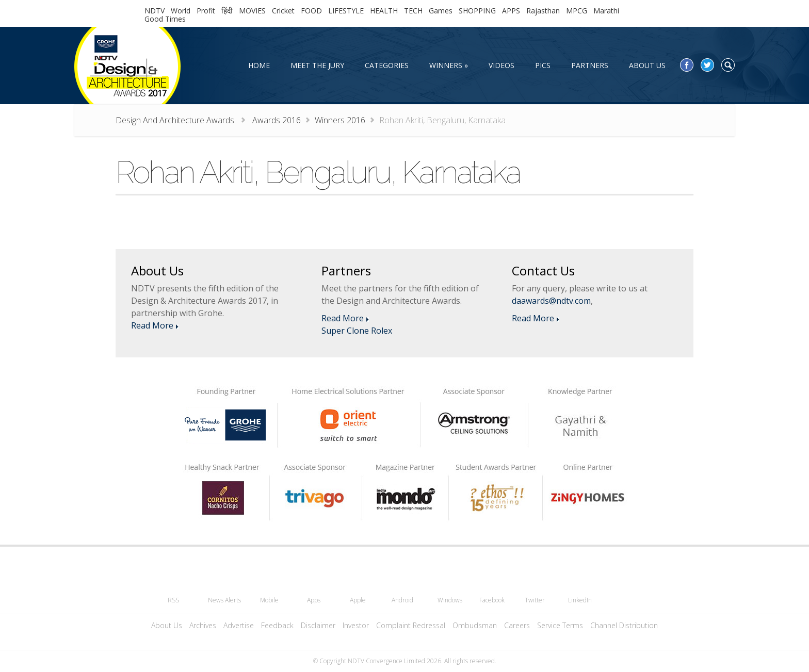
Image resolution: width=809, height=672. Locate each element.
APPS (511, 11)
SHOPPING (477, 11)
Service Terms (560, 625)
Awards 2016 (277, 120)
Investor (356, 625)
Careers (517, 625)
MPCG (577, 11)
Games (441, 11)
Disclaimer (318, 625)
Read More (152, 325)
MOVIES (252, 11)
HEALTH (384, 11)
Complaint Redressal (411, 625)
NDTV (155, 11)
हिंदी (227, 11)
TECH (413, 11)
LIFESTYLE (346, 11)
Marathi (606, 11)
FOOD (311, 11)
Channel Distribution (624, 625)
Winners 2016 (340, 120)
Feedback (277, 625)
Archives (203, 625)
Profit (206, 11)
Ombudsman (475, 625)
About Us (167, 625)
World (181, 11)
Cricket (283, 11)
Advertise (239, 625)
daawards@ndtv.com (551, 301)
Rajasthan (543, 11)
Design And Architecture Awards (176, 120)
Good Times (165, 19)
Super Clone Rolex (357, 331)
